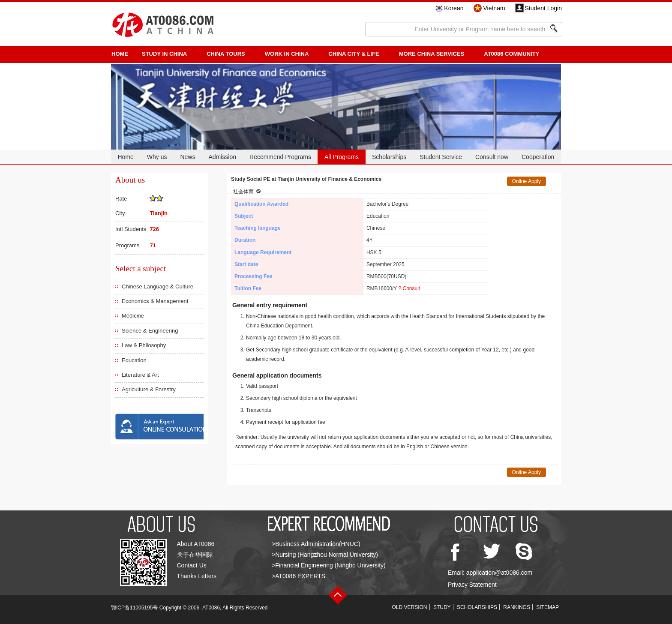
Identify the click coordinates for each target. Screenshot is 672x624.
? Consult (409, 288)
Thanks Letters (197, 576)
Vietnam (494, 8)
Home (125, 157)
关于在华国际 (195, 555)
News (187, 157)
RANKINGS (517, 607)
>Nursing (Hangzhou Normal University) (325, 555)
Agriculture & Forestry (149, 389)
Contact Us (192, 565)
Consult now (492, 157)
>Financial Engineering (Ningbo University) (329, 565)
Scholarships (389, 157)
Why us (157, 157)
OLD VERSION (410, 607)
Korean (454, 8)
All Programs (342, 157)
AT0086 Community (511, 54)
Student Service (441, 157)
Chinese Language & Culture (157, 286)
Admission (222, 157)
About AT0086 (196, 544)
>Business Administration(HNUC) (316, 544)
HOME (120, 54)
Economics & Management (155, 301)
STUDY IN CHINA (164, 54)
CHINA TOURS (226, 54)
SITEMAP (547, 607)
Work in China (287, 54)
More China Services (432, 54)
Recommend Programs (280, 157)
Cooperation (538, 157)
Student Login (543, 8)
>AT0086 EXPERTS (298, 576)
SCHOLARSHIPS (477, 607)
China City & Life (354, 54)
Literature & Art (140, 375)
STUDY (442, 607)
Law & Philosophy (144, 345)
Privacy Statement (472, 585)
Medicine (133, 316)
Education (134, 360)
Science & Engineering (150, 331)
